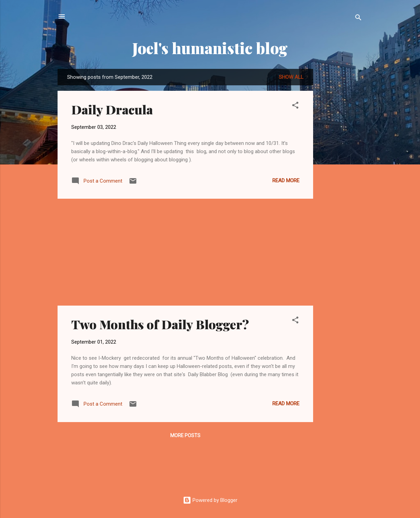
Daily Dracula (112, 109)
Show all (291, 77)
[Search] (358, 19)
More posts (185, 435)
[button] (295, 106)
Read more (286, 181)
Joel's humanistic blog (210, 48)
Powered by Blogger (210, 500)
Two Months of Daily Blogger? (160, 324)
